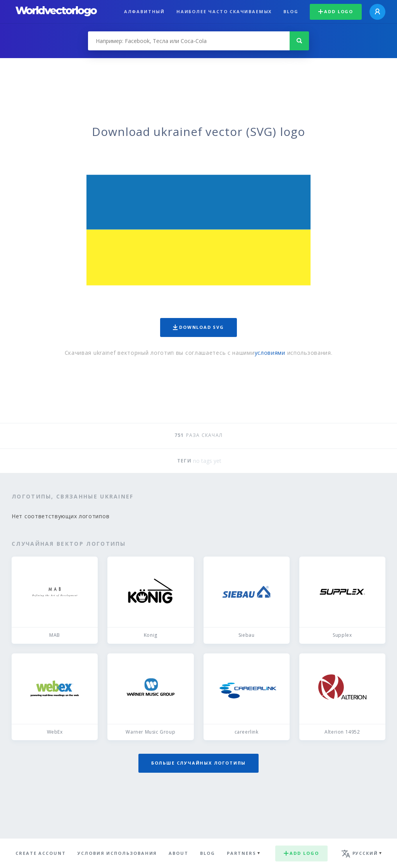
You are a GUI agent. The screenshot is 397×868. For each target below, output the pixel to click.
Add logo (336, 11)
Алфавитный (144, 11)
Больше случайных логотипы (198, 763)
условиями (270, 353)
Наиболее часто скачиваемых (224, 11)
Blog (291, 11)
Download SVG (198, 327)
